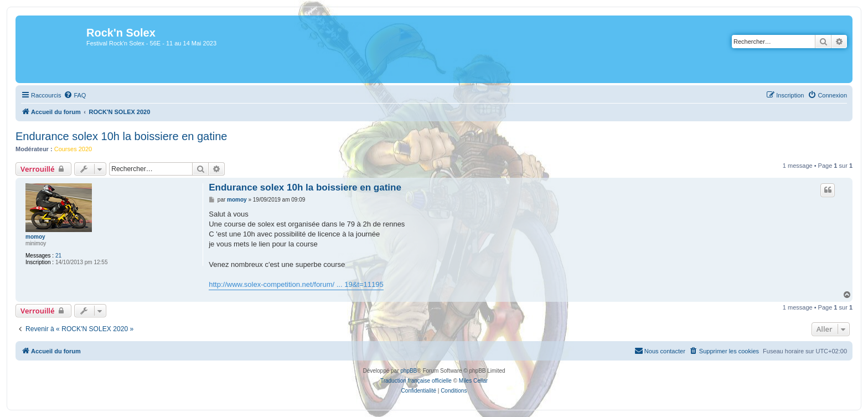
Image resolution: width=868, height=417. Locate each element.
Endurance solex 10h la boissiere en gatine (121, 136)
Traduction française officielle (416, 381)
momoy (35, 237)
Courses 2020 (73, 149)
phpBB (409, 371)
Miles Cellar (473, 381)
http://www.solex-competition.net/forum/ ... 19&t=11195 (296, 284)
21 (58, 256)
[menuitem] (75, 95)
